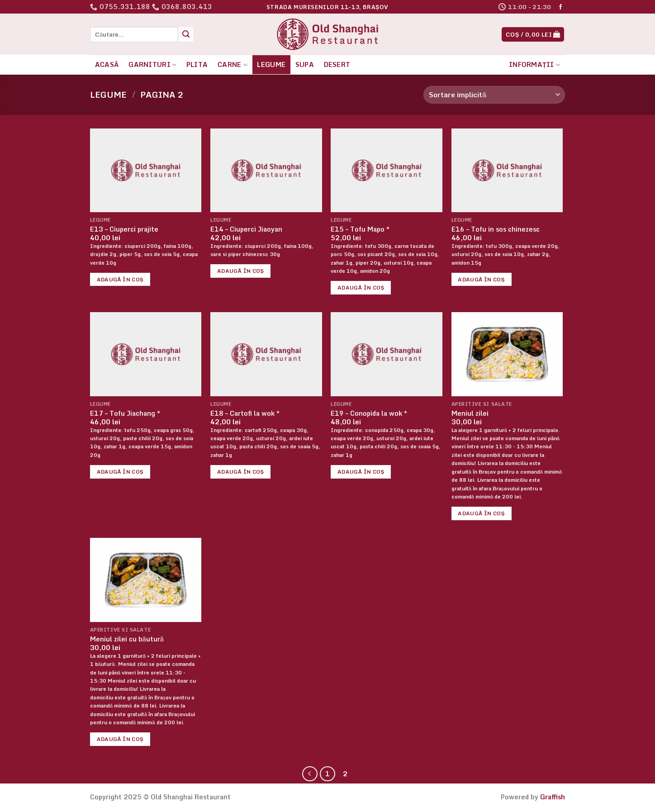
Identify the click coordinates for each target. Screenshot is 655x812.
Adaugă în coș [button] (120, 279)
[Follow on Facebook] (560, 7)
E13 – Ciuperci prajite (124, 230)
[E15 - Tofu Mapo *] (387, 170)
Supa (305, 64)
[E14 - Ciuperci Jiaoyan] (266, 170)
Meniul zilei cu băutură (127, 639)
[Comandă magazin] (494, 95)
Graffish (553, 797)
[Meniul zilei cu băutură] (146, 580)
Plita (197, 64)
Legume (271, 64)
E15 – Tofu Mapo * (360, 230)
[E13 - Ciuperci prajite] (146, 170)
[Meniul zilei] (507, 354)
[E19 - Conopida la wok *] (387, 354)
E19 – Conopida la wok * (369, 414)
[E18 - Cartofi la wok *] (266, 354)
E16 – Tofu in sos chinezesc (496, 230)
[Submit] (186, 34)
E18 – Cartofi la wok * (245, 414)
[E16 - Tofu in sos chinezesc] (507, 170)
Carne (233, 64)
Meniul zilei (470, 414)
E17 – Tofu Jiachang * (125, 414)
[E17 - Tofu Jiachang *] (146, 354)
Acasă (107, 64)
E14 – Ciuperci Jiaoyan (246, 230)
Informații (534, 64)
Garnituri (152, 64)
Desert (337, 64)
